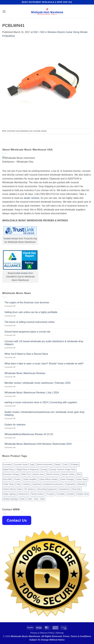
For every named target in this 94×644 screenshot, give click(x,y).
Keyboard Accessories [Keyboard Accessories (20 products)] (53, 484)
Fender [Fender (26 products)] (17, 479)
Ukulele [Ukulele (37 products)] (71, 494)
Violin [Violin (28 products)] (22, 499)
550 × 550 (39, 32)
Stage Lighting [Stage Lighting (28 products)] (9, 494)
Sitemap (60, 633)
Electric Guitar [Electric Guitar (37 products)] (68, 474)
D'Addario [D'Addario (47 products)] (75, 464)
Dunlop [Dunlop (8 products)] (44, 469)
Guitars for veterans (15, 425)
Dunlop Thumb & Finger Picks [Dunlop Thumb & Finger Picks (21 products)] (63, 469)
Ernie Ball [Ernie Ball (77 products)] (7, 479)
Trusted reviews (11, 239)
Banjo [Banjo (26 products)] (58, 464)
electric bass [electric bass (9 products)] (38, 474)
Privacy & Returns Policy (42, 633)
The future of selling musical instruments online (30, 322)
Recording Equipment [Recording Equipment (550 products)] (47, 489)
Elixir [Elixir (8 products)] (79, 474)
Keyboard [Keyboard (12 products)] (37, 484)
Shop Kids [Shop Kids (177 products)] (76, 489)
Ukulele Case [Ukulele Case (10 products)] (82, 494)
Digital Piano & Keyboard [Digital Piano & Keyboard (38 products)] (27, 469)
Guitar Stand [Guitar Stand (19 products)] (82, 479)
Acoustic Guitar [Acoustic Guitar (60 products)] (21, 464)
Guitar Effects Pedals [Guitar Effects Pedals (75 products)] (48, 479)
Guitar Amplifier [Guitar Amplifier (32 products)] (30, 479)
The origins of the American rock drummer (27, 303)
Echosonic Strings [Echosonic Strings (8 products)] (11, 474)
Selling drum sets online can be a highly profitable (31, 312)
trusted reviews (21, 273)
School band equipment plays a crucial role (27, 332)
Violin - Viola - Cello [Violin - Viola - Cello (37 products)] (36, 499)
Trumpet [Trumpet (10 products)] (50, 494)
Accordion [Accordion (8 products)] (7, 464)
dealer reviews (32, 198)
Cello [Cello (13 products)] (65, 464)
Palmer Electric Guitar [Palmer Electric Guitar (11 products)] (12, 489)
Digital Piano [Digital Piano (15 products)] (9, 469)
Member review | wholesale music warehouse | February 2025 (38, 383)
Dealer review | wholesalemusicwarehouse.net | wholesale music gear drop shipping (44, 413)
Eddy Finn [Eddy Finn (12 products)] (26, 474)
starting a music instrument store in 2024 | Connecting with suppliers (41, 402)
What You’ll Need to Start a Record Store (26, 354)
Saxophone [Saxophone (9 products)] (64, 489)
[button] (4, 11)
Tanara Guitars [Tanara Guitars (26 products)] (37, 494)
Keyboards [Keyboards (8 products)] (70, 484)
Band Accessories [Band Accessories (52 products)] (45, 464)
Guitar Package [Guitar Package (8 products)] (67, 479)
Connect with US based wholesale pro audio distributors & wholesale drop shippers (44, 343)
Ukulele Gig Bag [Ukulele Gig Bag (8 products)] (10, 499)
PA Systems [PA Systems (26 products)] (30, 489)
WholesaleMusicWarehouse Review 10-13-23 (29, 434)
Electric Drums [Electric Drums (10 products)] (53, 474)
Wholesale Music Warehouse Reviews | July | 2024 (32, 393)
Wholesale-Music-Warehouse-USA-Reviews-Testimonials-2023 (38, 444)
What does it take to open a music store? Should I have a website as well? (44, 364)
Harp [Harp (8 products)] (18, 484)
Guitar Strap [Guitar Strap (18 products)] (8, 484)
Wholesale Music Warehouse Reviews (25, 373)
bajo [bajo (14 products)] (32, 464)
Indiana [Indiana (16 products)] (27, 484)
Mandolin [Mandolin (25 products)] (82, 484)
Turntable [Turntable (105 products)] (61, 494)
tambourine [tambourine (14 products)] (23, 494)
